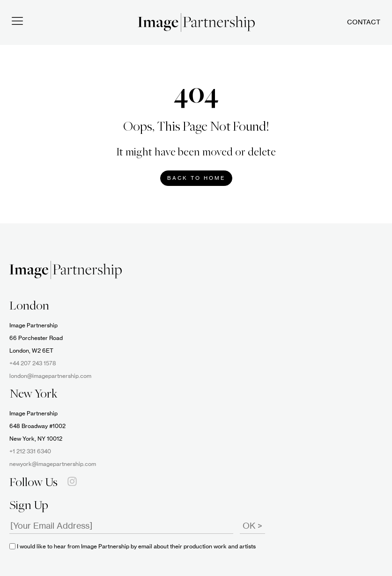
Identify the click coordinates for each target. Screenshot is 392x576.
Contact (364, 22)
